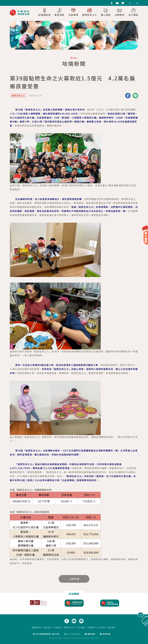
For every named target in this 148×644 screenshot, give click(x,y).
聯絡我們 (90, 634)
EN (130, 3)
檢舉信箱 (105, 634)
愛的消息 (59, 12)
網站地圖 (111, 627)
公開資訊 (119, 12)
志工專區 (133, 12)
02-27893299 (72, 634)
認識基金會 (44, 12)
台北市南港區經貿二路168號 (46, 634)
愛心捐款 (106, 12)
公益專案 (73, 12)
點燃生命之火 (90, 12)
